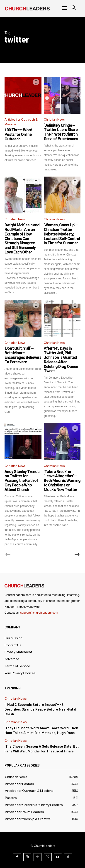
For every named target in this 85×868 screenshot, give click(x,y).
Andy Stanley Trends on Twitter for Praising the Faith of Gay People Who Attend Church (22, 481)
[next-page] (77, 555)
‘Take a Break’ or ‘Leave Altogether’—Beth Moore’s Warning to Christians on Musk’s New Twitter (62, 481)
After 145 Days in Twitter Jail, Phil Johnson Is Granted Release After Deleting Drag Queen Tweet (61, 359)
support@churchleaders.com (39, 613)
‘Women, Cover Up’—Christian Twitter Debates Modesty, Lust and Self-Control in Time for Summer (62, 234)
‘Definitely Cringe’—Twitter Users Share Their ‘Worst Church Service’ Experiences (61, 132)
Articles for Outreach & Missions (21, 122)
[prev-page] (8, 555)
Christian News (54, 120)
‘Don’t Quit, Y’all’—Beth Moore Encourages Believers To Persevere (23, 355)
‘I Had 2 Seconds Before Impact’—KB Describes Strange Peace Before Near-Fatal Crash (40, 709)
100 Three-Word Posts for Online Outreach (18, 134)
